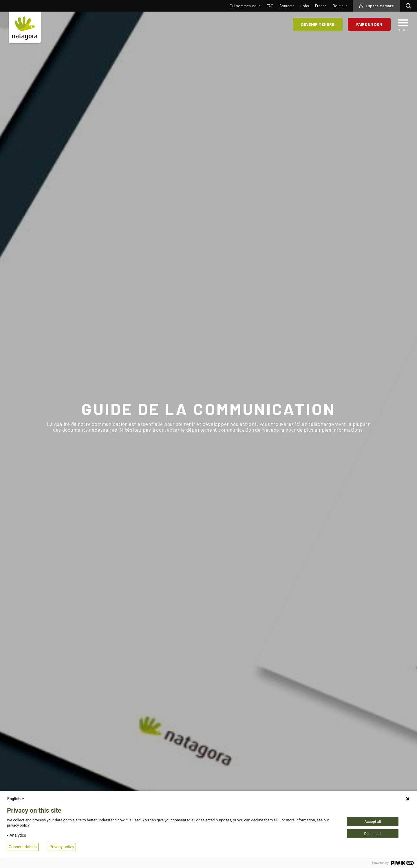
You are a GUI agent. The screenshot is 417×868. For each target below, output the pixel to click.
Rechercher (410, 6)
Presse (321, 6)
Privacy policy (62, 847)
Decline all (373, 834)
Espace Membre (380, 6)
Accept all (373, 821)
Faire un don (369, 24)
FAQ (270, 6)
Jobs (305, 6)
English (16, 799)
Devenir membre (318, 24)
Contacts (287, 6)
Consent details (23, 847)
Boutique (340, 6)
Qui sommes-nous (245, 6)
